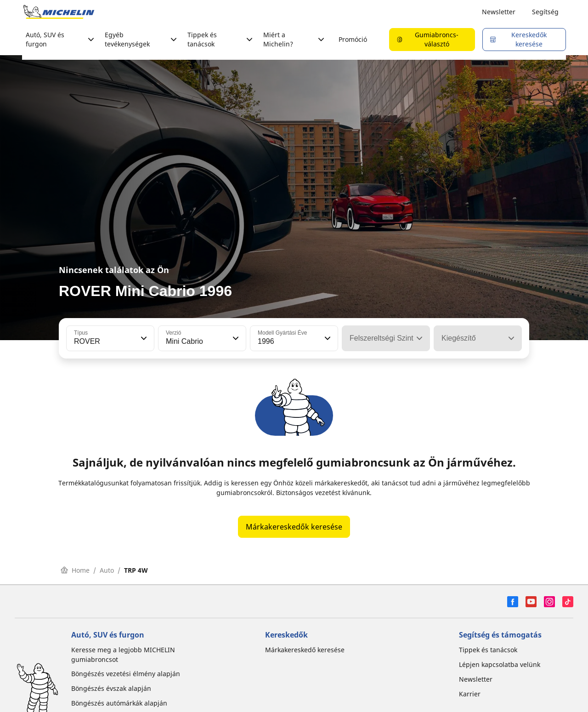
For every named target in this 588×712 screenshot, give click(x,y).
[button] (143, 338)
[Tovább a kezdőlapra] (59, 12)
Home (75, 570)
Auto (107, 570)
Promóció (353, 39)
